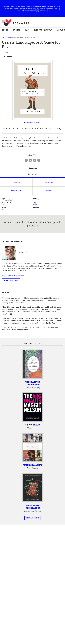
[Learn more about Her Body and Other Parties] (32, 487)
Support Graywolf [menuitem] (43, 30)
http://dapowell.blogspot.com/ (13, 275)
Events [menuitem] (17, 30)
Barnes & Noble (16, 190)
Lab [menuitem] (27, 30)
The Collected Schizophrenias (32, 383)
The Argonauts (32, 425)
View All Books (33, 518)
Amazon (49, 190)
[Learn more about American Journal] (32, 447)
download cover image (32, 122)
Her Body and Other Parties (33, 507)
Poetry (35, 204)
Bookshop (16, 182)
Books (9, 37)
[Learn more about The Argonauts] (32, 407)
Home (4, 37)
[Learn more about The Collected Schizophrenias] (32, 364)
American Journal (33, 465)
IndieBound (49, 182)
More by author (11, 281)
